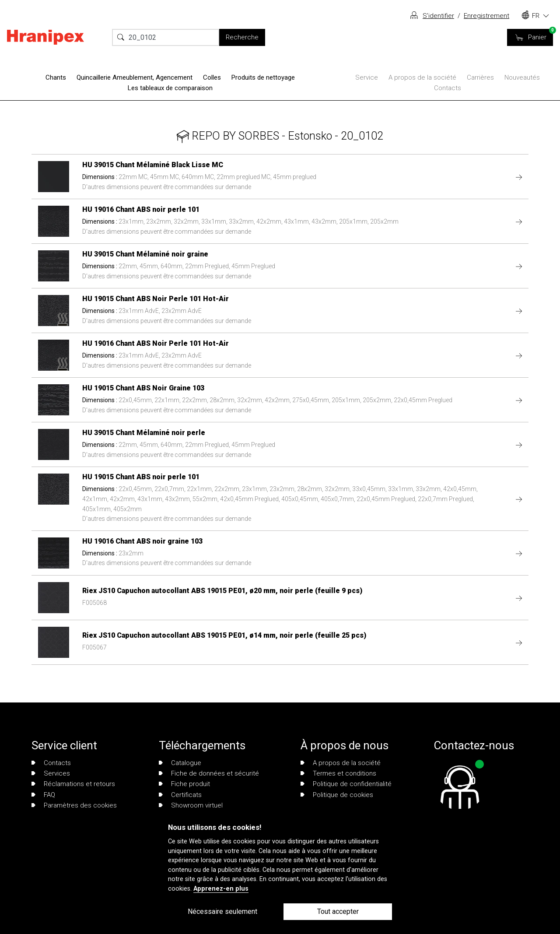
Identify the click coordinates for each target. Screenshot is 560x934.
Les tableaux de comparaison (170, 88)
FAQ (43, 795)
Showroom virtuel (191, 805)
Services (51, 773)
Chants (56, 77)
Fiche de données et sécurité (209, 773)
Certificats (180, 795)
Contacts (448, 88)
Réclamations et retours (73, 784)
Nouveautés (522, 77)
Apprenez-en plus (221, 889)
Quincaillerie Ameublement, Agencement (135, 77)
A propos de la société (422, 77)
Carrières (480, 77)
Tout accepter (338, 911)
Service (367, 77)
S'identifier (438, 16)
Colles (212, 77)
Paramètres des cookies (74, 805)
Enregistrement (486, 16)
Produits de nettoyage (263, 77)
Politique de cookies (337, 795)
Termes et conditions (338, 773)
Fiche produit (184, 784)
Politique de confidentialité (346, 784)
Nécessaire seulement (222, 911)
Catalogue (180, 763)
